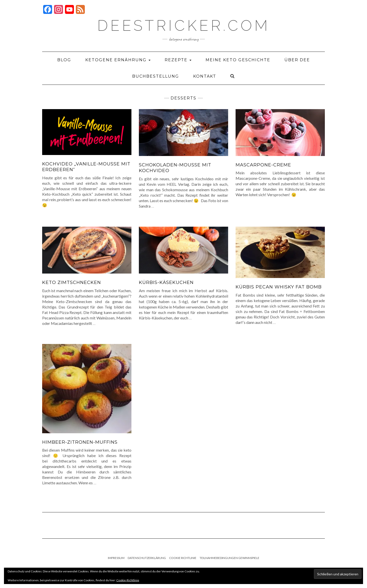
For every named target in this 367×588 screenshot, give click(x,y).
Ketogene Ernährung (118, 60)
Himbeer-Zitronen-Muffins (80, 442)
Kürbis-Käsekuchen (166, 282)
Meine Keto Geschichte (238, 60)
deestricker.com (184, 26)
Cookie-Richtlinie (128, 580)
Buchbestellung (156, 76)
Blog (64, 60)
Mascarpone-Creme (263, 165)
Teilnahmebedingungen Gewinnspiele (229, 558)
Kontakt (205, 76)
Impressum (116, 558)
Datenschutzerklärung (147, 558)
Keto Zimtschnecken (72, 282)
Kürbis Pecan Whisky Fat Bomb (279, 287)
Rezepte (178, 60)
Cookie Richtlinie (183, 558)
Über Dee (297, 60)
